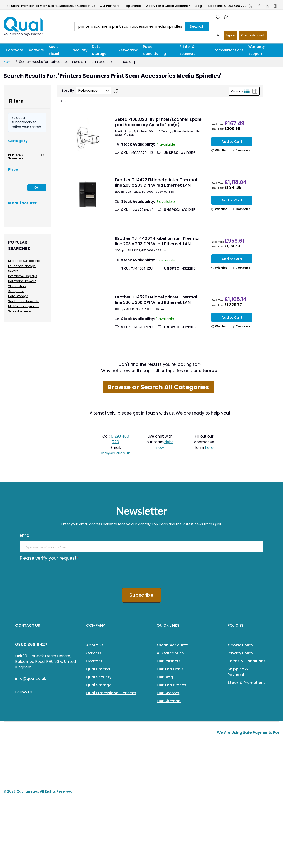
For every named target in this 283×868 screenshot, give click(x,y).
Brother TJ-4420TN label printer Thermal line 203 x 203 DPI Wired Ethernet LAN (157, 241)
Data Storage (18, 296)
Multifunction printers (24, 306)
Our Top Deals (170, 669)
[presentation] (56, 573)
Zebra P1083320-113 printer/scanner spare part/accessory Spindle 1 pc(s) (158, 122)
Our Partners (109, 6)
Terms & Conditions (247, 661)
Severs (13, 271)
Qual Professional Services (111, 693)
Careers (94, 653)
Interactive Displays (23, 276)
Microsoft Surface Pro (24, 261)
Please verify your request (49, 558)
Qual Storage (99, 685)
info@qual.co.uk (116, 453)
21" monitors (17, 286)
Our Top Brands (172, 685)
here (209, 447)
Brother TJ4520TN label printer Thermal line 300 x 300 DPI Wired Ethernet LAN (156, 300)
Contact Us (86, 6)
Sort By (68, 90)
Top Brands (133, 6)
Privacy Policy (240, 653)
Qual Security (99, 677)
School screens (20, 311)
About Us (65, 6)
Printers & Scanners (27, 157)
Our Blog (165, 677)
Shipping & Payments (238, 672)
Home (9, 62)
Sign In (230, 35)
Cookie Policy (240, 645)
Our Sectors (168, 693)
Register (253, 36)
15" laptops (16, 291)
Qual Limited (98, 669)
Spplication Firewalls (23, 301)
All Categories (170, 653)
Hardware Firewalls (22, 281)
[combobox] (130, 26)
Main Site (47, 6)
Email (27, 535)
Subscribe (141, 595)
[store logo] (23, 26)
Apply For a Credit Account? (168, 6)
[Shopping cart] (228, 17)
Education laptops (22, 266)
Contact (94, 661)
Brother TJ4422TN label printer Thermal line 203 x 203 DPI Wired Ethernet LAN (156, 182)
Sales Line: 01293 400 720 (227, 6)
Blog (198, 6)
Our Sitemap (169, 701)
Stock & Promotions (247, 683)
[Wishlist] (218, 17)
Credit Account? (172, 645)
